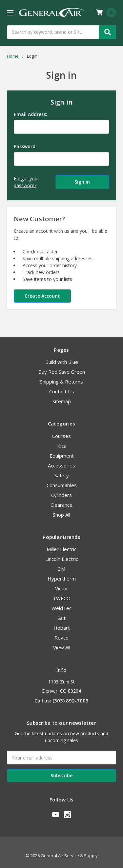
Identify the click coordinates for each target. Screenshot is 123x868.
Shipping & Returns (61, 382)
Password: (25, 146)
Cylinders (61, 495)
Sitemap (62, 401)
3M (62, 569)
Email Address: (31, 114)
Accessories (61, 465)
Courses (61, 436)
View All (62, 647)
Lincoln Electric (62, 559)
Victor (62, 588)
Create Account (42, 296)
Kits (61, 446)
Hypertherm (62, 579)
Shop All (61, 515)
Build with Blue (62, 362)
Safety (62, 475)
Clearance (61, 505)
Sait (61, 618)
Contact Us (62, 391)
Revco (61, 638)
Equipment (62, 456)
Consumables (62, 485)
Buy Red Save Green (62, 372)
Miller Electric (61, 549)
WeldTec (61, 608)
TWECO (62, 598)
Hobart (62, 628)
